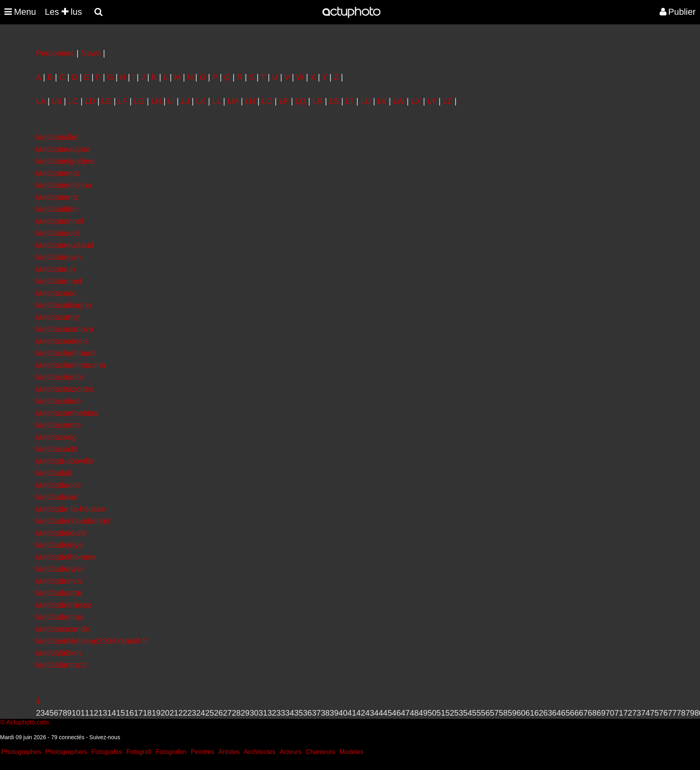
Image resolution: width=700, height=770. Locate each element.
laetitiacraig (56, 437)
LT (350, 101)
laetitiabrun (56, 269)
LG (139, 101)
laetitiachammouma (71, 365)
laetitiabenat (58, 173)
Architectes (260, 752)
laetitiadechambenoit (73, 521)
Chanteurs (320, 752)
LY (432, 101)
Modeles (351, 752)
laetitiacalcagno (64, 305)
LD (90, 101)
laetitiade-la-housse (71, 509)
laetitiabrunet (59, 281)
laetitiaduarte (59, 593)
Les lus (63, 12)
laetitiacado (56, 293)
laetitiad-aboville (65, 461)
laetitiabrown (58, 257)
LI (171, 101)
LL (217, 101)
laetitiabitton (57, 209)
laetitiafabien (58, 653)
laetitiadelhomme (66, 557)
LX (416, 101)
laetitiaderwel (59, 569)
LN (250, 101)
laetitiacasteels (62, 341)
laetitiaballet (57, 137)
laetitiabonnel (60, 221)
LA (41, 101)
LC (73, 101)
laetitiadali (54, 473)
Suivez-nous (105, 737)
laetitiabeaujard (63, 149)
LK (201, 101)
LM (233, 101)
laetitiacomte (58, 425)
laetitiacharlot (60, 377)
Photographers (66, 752)
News (91, 53)
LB (57, 101)
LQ (301, 101)
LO (267, 101)
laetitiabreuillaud (65, 245)
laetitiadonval (59, 581)
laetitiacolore (58, 401)
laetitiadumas (60, 617)
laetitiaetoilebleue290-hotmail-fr (92, 641)
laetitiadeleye (59, 545)
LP (284, 101)
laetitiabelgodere (65, 161)
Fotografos (107, 752)
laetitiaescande (63, 629)
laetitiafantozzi (61, 665)
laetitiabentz (57, 197)
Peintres (203, 752)
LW (399, 101)
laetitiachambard (65, 353)
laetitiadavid (57, 497)
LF (123, 101)
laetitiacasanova (65, 329)
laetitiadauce (58, 485)
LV (382, 101)
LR (318, 101)
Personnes (55, 53)
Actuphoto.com (27, 722)
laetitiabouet (58, 233)
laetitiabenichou (64, 185)
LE (106, 101)
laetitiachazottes (65, 389)
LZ (447, 101)
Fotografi (139, 752)
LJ (185, 101)
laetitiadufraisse (64, 605)
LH (156, 101)
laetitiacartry (58, 317)
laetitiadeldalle (61, 533)
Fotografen (171, 752)
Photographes (21, 752)
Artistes (229, 752)
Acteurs (290, 752)
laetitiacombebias (67, 413)
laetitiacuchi (57, 449)
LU (366, 101)
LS (334, 101)
